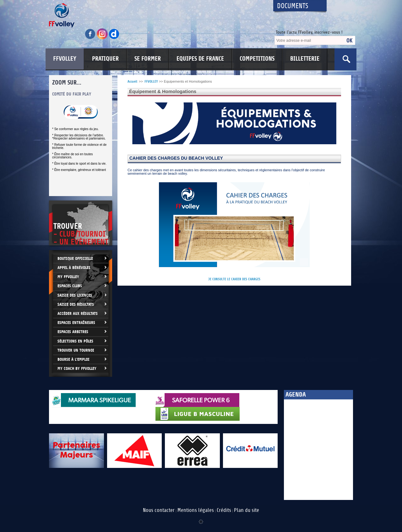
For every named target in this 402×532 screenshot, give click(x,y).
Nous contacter (159, 510)
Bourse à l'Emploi (73, 359)
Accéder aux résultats (78, 313)
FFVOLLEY (65, 59)
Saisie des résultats (76, 304)
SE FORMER (148, 59)
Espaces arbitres (73, 332)
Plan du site (247, 510)
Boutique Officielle (75, 258)
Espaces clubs (70, 286)
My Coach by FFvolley (77, 368)
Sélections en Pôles (75, 341)
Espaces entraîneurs (76, 323)
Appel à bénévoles (74, 268)
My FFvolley (68, 277)
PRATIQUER (105, 59)
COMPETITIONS (257, 59)
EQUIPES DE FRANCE (200, 59)
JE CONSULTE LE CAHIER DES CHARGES (234, 279)
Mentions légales (196, 510)
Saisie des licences (75, 295)
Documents (293, 6)
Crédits (224, 510)
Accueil (132, 82)
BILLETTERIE (305, 59)
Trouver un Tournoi (76, 350)
